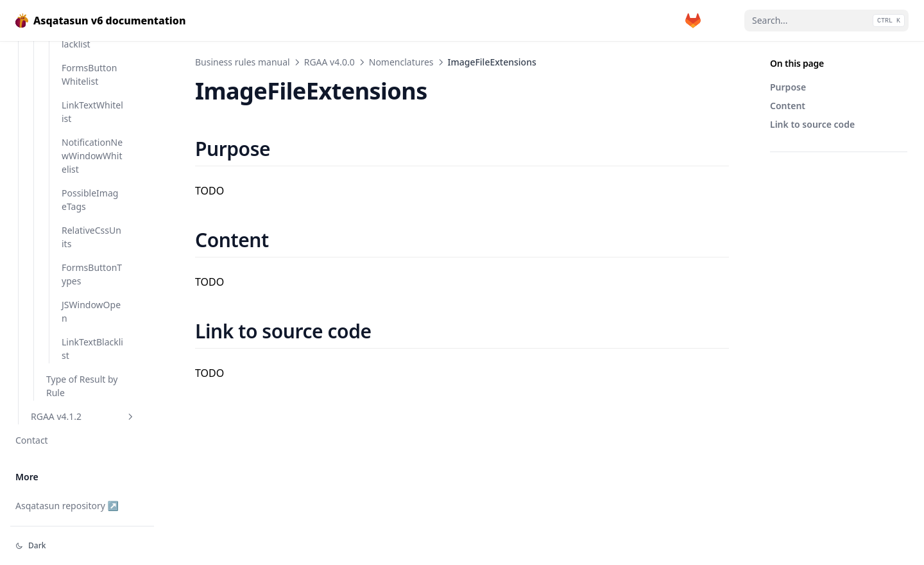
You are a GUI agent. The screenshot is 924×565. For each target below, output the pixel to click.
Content (788, 106)
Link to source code (812, 124)
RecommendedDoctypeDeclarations (91, 289)
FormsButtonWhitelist (89, 482)
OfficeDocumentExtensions (92, 181)
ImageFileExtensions (90, 93)
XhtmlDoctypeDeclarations (91, 408)
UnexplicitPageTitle (90, 333)
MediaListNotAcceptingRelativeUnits (91, 137)
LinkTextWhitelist (92, 519)
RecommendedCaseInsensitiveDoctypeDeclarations (92, 232)
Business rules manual (243, 62)
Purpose (788, 87)
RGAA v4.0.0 (329, 62)
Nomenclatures (401, 62)
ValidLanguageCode (90, 370)
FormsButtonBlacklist (92, 445)
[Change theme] (82, 546)
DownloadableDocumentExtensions (92, 49)
